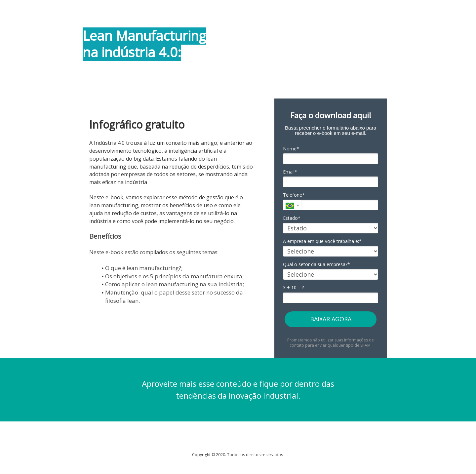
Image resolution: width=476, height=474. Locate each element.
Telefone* (294, 195)
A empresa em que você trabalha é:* (322, 241)
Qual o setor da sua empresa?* (317, 264)
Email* (290, 172)
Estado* (292, 218)
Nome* (291, 149)
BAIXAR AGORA (331, 319)
